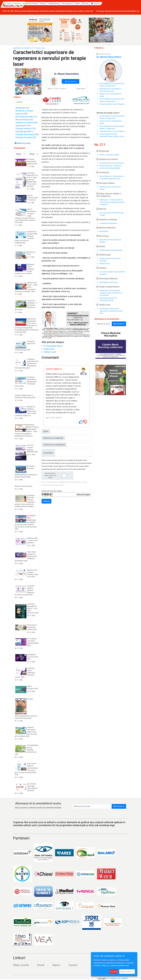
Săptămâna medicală (21, 48)
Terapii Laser (40, 48)
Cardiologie (103, 172)
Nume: (46, 431)
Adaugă (46, 501)
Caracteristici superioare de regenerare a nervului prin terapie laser (111, 311)
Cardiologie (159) (23, 126)
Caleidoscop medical (107, 159)
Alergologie (103, 151)
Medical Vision (105, 263)
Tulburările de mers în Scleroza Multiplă (110, 241)
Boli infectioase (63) (24, 120)
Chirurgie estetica (106, 183)
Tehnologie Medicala (107, 279)
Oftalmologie (104, 255)
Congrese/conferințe (50, 4)
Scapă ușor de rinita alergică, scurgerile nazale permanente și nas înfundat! (111, 293)
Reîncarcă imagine (83, 495)
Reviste (63, 4)
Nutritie (101, 246)
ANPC (125, 978)
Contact (97, 4)
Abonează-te (119, 806)
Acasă (29, 4)
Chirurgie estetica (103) (26, 129)
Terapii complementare (108, 287)
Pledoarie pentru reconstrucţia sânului (110, 188)
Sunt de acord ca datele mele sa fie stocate (58, 475)
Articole (37, 4)
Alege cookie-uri (127, 972)
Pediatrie (102, 268)
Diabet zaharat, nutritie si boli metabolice (109, 195)
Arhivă (40, 965)
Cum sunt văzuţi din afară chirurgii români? (111, 214)
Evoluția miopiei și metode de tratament (110, 260)
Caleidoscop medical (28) (26, 123)
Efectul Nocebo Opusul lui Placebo (112, 163)
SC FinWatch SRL (114, 978)
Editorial (101, 209)
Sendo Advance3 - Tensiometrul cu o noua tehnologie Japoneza (112, 177)
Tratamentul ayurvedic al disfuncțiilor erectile (108, 299)
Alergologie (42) (22, 108)
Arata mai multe (23, 143)
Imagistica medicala (107, 220)
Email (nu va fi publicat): (53, 438)
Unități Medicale (74, 4)
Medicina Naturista (106, 228)
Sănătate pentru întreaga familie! (111, 250)
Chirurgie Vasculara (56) (26, 137)
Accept (114, 972)
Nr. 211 (32, 48)
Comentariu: (48, 453)
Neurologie (103, 236)
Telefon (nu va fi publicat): (54, 445)
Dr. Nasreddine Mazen (53, 346)
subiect (116, 113)
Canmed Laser (50, 352)
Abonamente (87, 4)
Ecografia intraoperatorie (108, 223)
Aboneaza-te (119, 324)
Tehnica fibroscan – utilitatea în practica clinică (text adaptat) (111, 167)
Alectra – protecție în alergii (109, 155)
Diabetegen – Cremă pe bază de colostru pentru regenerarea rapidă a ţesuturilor (112, 202)
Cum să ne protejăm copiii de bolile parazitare (112, 273)
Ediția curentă (21, 965)
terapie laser (49, 349)
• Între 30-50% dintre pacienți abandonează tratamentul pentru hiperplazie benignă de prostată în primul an (48, 11)
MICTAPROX (104, 231)
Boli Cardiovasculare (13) (26, 117)
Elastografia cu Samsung (108, 282)
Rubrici (56, 965)
